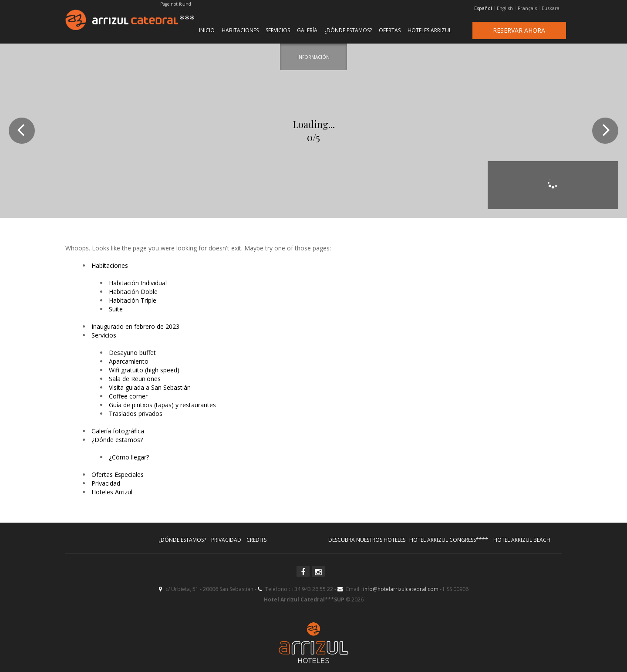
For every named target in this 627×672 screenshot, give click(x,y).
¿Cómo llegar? (129, 457)
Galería (307, 30)
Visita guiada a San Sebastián (150, 387)
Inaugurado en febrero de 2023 (135, 326)
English (505, 8)
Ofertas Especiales (118, 474)
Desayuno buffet (132, 353)
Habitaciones (240, 30)
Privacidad (106, 483)
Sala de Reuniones (135, 379)
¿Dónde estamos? (348, 30)
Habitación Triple (133, 300)
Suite (116, 309)
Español (483, 8)
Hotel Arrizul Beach (522, 540)
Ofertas (390, 30)
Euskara (551, 8)
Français (527, 8)
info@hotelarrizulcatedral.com (401, 589)
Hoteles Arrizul (430, 30)
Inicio (207, 30)
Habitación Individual (138, 283)
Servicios (278, 30)
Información (313, 57)
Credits (256, 540)
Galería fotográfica (118, 431)
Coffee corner (128, 396)
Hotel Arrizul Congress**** (449, 540)
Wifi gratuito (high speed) (144, 370)
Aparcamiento (129, 361)
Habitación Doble (133, 292)
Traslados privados (136, 414)
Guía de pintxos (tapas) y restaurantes (162, 405)
